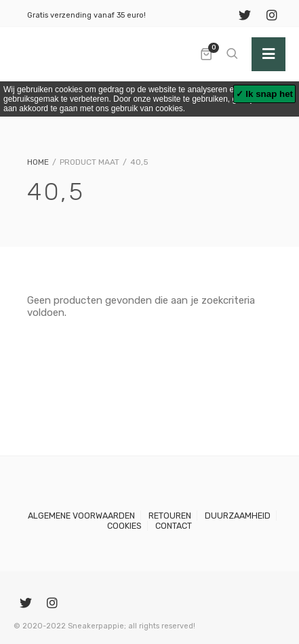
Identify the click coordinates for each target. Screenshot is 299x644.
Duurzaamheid (238, 516)
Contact (174, 526)
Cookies (124, 526)
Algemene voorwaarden (81, 516)
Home (38, 162)
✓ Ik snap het (264, 94)
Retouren (170, 516)
